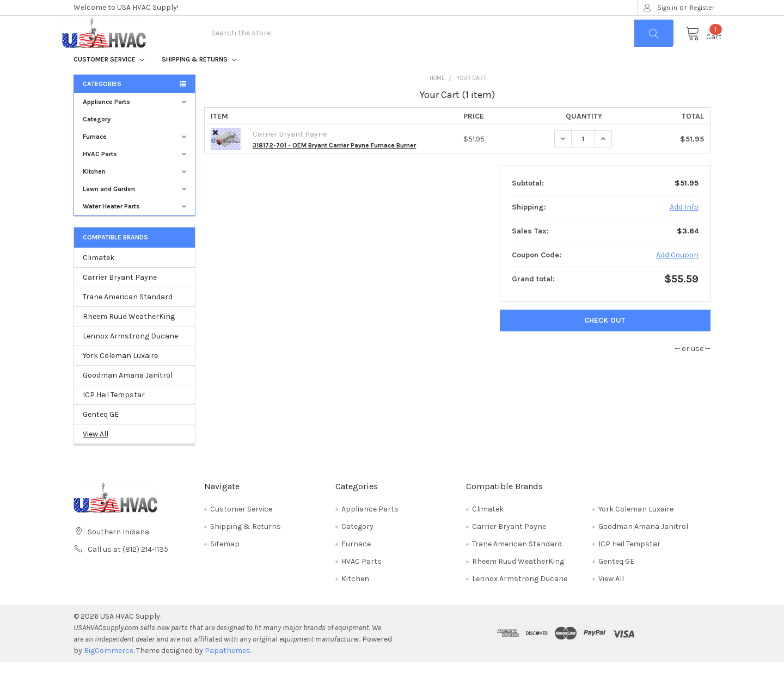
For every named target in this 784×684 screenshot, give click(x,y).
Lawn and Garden (134, 211)
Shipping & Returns (199, 81)
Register (702, 8)
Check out (605, 342)
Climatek (99, 279)
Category (97, 141)
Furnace (134, 158)
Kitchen (134, 193)
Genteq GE (101, 436)
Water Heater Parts (134, 228)
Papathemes (228, 672)
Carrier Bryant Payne (120, 299)
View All (96, 456)
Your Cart (471, 100)
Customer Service (109, 81)
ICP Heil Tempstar (114, 417)
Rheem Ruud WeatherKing (129, 338)
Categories (102, 106)
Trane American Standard (128, 319)
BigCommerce (109, 672)
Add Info (684, 229)
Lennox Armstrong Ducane (130, 358)
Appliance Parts (134, 124)
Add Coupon (677, 277)
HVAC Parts (134, 176)
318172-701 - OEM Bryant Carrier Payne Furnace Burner (334, 167)
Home (437, 100)
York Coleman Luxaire (120, 377)
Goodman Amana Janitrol (128, 397)
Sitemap (225, 566)
